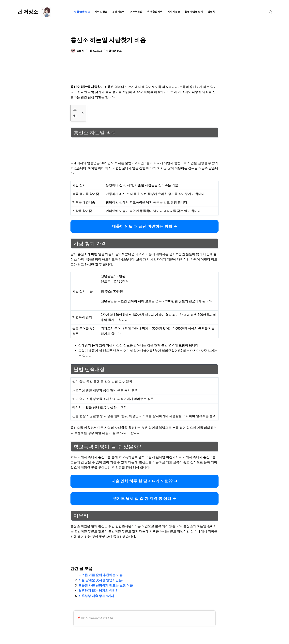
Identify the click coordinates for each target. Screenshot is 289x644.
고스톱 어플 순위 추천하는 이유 (100, 575)
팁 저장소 (28, 12)
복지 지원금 (174, 12)
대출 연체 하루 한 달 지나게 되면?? (142, 481)
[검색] (270, 12)
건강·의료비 (118, 12)
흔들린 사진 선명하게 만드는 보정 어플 (106, 585)
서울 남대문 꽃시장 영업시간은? (101, 580)
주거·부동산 (136, 12)
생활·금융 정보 (82, 12)
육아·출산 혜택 (155, 12)
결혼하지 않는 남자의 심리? (98, 591)
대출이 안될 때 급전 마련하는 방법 (142, 226)
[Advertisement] (144, 70)
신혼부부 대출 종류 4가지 (96, 596)
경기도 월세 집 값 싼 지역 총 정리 (142, 498)
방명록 (211, 12)
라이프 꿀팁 (101, 12)
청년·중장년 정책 (194, 12)
